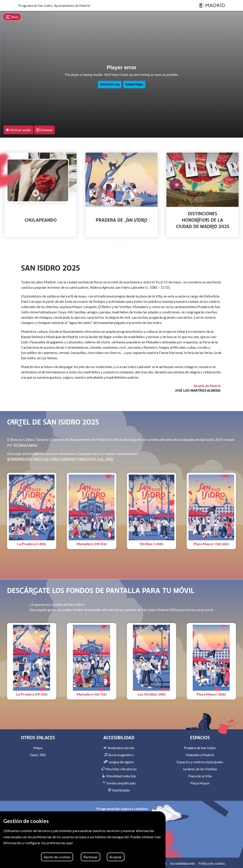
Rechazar (90, 857)
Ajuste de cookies (57, 857)
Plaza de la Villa (200, 776)
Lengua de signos (119, 762)
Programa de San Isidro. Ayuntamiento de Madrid (54, 6)
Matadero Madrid (200, 755)
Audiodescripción (119, 748)
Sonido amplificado (119, 783)
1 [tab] (115, 243)
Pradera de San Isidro (200, 748)
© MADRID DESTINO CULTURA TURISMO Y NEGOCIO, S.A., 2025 (60, 459)
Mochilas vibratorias (119, 769)
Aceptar (116, 857)
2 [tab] (119, 243)
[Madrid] (212, 6)
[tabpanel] (40, 195)
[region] (83, 840)
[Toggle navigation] (12, 17)
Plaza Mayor (200, 783)
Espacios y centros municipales (200, 762)
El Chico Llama (25, 445)
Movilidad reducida (119, 776)
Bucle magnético (119, 755)
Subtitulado (119, 790)
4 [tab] (128, 243)
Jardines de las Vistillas (200, 769)
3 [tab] (124, 243)
